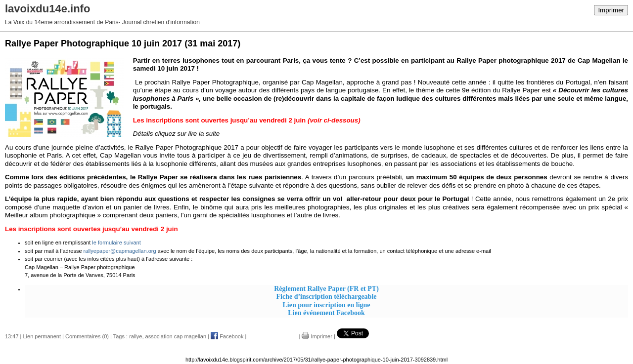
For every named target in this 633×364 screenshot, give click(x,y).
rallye (136, 336)
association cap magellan (176, 336)
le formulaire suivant (116, 243)
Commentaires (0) (87, 336)
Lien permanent (42, 336)
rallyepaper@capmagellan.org (120, 251)
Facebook (227, 336)
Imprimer (611, 10)
